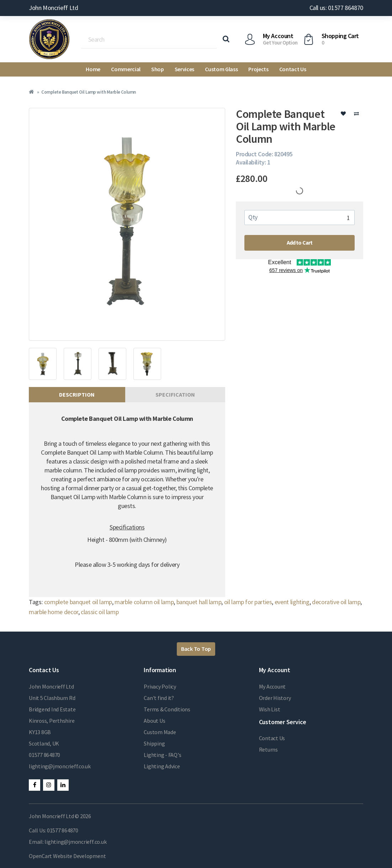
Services (184, 69)
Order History (275, 698)
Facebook (35, 785)
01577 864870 (44, 755)
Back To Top (196, 649)
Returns (268, 749)
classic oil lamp (100, 612)
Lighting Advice (162, 766)
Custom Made (160, 732)
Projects (258, 69)
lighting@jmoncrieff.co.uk (60, 766)
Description (77, 394)
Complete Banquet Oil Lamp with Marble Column (88, 92)
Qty (253, 217)
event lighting (292, 602)
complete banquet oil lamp (78, 602)
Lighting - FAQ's (162, 755)
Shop (158, 69)
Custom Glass (221, 69)
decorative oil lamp (336, 602)
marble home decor (54, 612)
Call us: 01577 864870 (336, 8)
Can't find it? (159, 698)
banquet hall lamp (199, 602)
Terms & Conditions (167, 709)
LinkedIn (63, 785)
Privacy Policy (160, 686)
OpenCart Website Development (67, 856)
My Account (272, 686)
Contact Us (293, 69)
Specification (175, 394)
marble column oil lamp (144, 602)
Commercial (126, 69)
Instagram (49, 785)
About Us (154, 721)
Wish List (270, 709)
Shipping (154, 743)
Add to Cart (300, 242)
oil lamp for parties (248, 602)
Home (93, 69)
